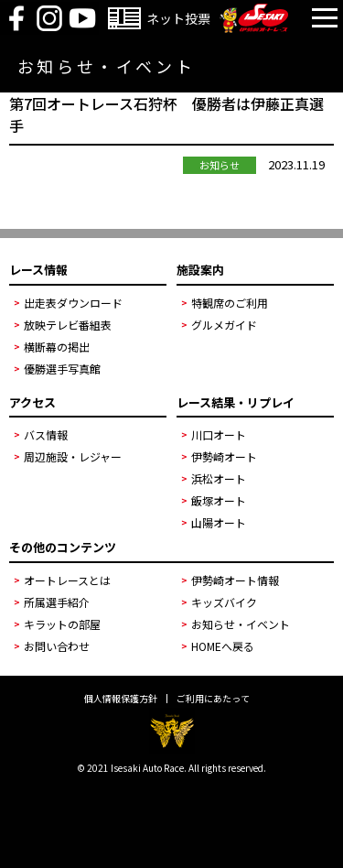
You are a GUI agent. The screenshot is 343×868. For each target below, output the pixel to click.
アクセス (32, 402)
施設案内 (200, 270)
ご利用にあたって (213, 699)
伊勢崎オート (224, 456)
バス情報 (46, 434)
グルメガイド (224, 325)
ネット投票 (178, 18)
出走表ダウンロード (73, 303)
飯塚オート (219, 500)
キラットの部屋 (62, 624)
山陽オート (219, 522)
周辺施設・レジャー (73, 456)
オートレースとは (67, 580)
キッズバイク (224, 602)
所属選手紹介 (57, 602)
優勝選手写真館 (62, 369)
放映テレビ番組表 (68, 325)
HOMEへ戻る (223, 646)
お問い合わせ (57, 646)
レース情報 (38, 270)
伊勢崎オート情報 (235, 580)
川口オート (219, 434)
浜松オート (219, 478)
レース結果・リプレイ (236, 402)
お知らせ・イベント (241, 624)
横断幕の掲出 (57, 347)
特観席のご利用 (230, 303)
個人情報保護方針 (121, 699)
